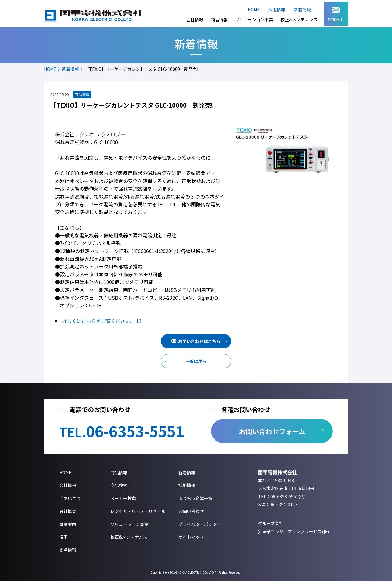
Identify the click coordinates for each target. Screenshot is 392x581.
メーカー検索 (123, 498)
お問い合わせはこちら (199, 341)
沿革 (64, 537)
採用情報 (277, 9)
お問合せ (336, 15)
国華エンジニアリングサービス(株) (296, 531)
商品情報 (219, 19)
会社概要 (68, 511)
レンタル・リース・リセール (138, 511)
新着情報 (302, 9)
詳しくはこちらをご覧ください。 (98, 321)
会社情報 (195, 19)
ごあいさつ (70, 498)
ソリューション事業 (254, 19)
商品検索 (119, 485)
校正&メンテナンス (299, 19)
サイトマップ (191, 537)
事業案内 (68, 524)
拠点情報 (68, 550)
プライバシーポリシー (200, 524)
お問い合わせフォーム (272, 431)
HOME (254, 9)
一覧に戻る (196, 361)
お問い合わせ (191, 511)
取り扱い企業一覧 (195, 498)
